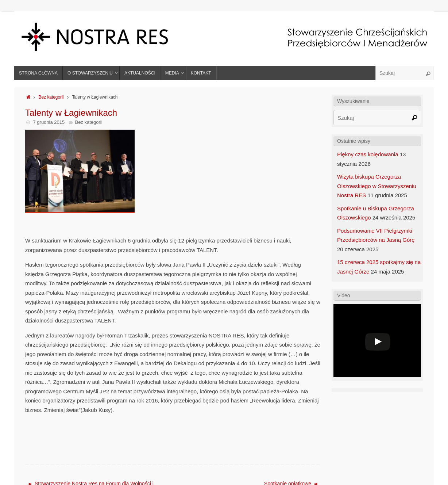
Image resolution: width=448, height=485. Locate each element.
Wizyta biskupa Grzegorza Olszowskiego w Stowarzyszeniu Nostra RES (377, 186)
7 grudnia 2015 (49, 122)
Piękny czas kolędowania (368, 154)
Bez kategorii (51, 97)
